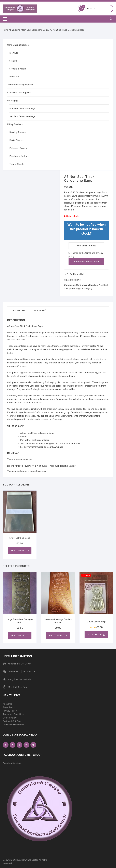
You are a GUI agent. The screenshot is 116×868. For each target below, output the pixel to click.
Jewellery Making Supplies (20, 85)
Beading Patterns (18, 132)
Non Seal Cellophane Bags (35, 30)
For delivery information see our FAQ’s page (42, 447)
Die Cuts (14, 53)
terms (88, 253)
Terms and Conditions (14, 714)
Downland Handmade (13, 725)
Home (6, 30)
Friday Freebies (15, 124)
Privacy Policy (10, 711)
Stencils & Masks (18, 69)
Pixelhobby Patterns (19, 156)
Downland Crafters (12, 763)
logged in (25, 471)
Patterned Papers (18, 148)
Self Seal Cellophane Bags (22, 116)
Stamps (13, 61)
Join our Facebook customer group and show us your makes (50, 443)
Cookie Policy (10, 718)
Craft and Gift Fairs (12, 721)
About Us (7, 704)
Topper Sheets (17, 164)
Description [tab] (18, 310)
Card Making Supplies (87, 285)
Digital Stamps (16, 140)
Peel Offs (14, 77)
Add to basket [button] (20, 551)
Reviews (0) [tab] (40, 310)
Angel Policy (9, 707)
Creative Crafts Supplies (19, 93)
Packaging (15, 30)
